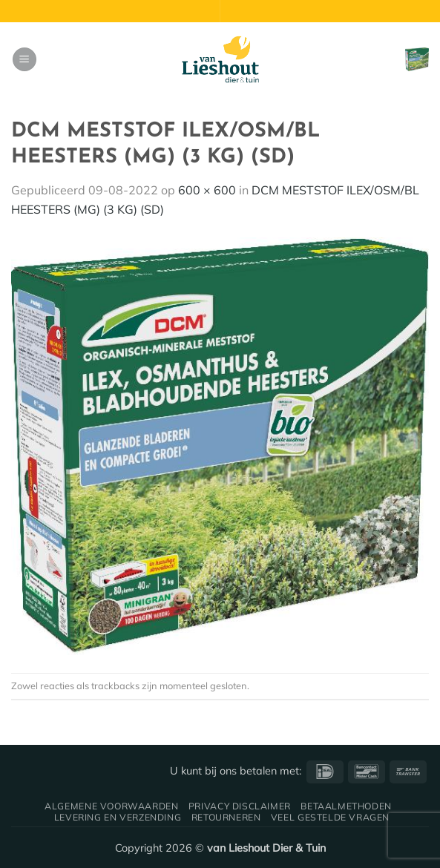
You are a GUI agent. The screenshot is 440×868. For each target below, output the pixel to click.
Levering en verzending (118, 817)
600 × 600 (207, 190)
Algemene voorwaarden (111, 806)
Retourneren (226, 817)
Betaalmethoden (346, 806)
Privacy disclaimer (240, 806)
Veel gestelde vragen (330, 817)
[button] (24, 60)
